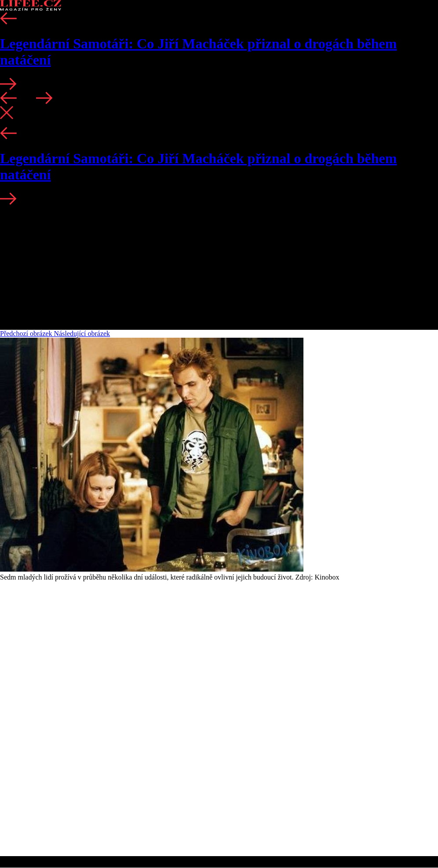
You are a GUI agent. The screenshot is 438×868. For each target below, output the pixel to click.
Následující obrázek (82, 334)
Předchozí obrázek (27, 334)
